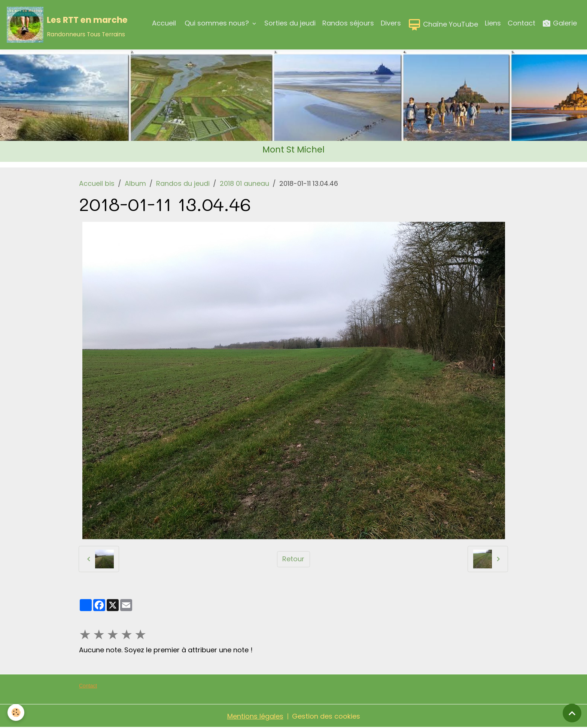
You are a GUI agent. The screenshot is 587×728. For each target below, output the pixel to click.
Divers (391, 23)
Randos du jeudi (183, 183)
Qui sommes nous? (217, 23)
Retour (293, 559)
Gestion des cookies (326, 716)
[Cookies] (16, 712)
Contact (521, 23)
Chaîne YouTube (443, 25)
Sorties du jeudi (290, 23)
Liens (493, 23)
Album (135, 183)
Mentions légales (255, 716)
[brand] (67, 25)
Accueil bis (97, 183)
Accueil (164, 23)
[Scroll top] (572, 713)
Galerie (559, 23)
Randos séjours (348, 23)
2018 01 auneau (244, 183)
